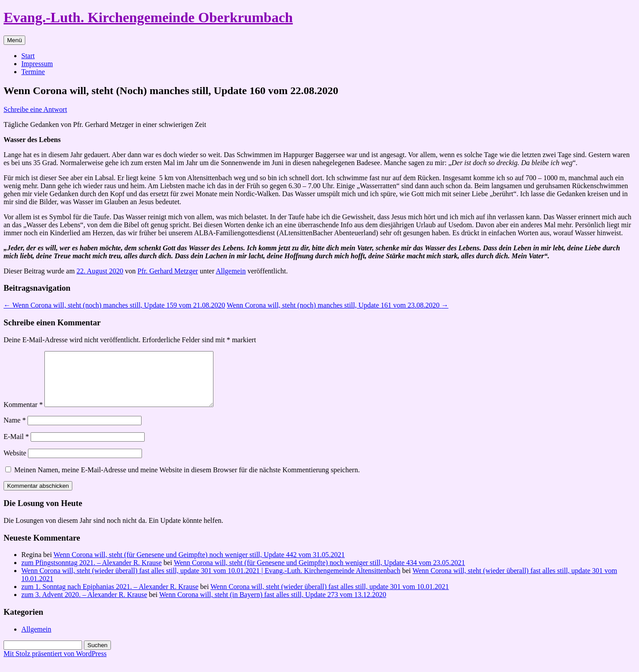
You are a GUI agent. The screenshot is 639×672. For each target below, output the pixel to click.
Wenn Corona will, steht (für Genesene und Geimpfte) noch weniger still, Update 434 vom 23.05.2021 (319, 573)
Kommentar (23, 415)
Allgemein (231, 271)
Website (15, 464)
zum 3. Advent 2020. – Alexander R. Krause (84, 605)
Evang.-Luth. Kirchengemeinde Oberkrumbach (148, 17)
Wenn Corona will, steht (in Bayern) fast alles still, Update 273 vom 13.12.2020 (273, 605)
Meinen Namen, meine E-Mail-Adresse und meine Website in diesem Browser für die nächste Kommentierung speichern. (187, 480)
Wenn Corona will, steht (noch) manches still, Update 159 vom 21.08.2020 (114, 305)
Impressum (37, 64)
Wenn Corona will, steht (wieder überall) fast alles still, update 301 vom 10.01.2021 (329, 597)
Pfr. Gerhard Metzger (168, 271)
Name (15, 431)
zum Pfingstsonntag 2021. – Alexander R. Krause (91, 573)
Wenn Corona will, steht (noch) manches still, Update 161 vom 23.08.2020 (338, 305)
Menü (14, 40)
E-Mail (16, 447)
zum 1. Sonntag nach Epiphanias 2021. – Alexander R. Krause (110, 597)
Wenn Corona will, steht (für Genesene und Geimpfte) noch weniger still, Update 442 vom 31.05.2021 (199, 565)
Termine (33, 72)
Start (28, 56)
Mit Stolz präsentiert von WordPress (55, 664)
